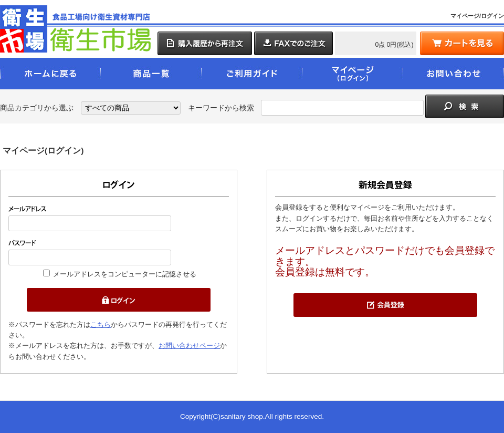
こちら (101, 324)
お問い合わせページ (189, 346)
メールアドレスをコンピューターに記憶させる (125, 274)
